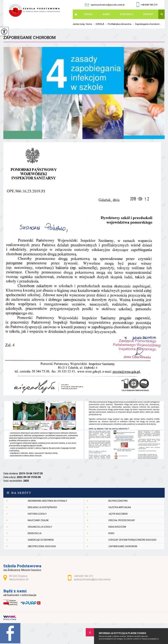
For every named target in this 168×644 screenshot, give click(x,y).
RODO (111, 533)
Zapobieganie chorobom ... (146, 24)
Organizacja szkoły (40, 527)
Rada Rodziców (117, 527)
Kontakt (148, 14)
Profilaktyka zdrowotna (118, 24)
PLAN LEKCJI (127, 14)
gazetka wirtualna (120, 507)
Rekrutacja (35, 533)
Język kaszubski (118, 514)
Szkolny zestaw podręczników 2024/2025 (132, 540)
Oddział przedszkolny (122, 520)
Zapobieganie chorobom (30, 38)
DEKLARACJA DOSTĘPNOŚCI (42, 507)
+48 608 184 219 (147, 5)
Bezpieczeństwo (118, 501)
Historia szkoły (37, 514)
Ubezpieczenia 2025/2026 (42, 546)
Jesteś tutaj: (79, 24)
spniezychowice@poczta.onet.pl (105, 5)
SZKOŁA (88, 14)
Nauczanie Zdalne (38, 520)
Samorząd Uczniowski (41, 540)
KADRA (106, 14)
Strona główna (78, 14)
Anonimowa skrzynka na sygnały (47, 501)
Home (89, 24)
